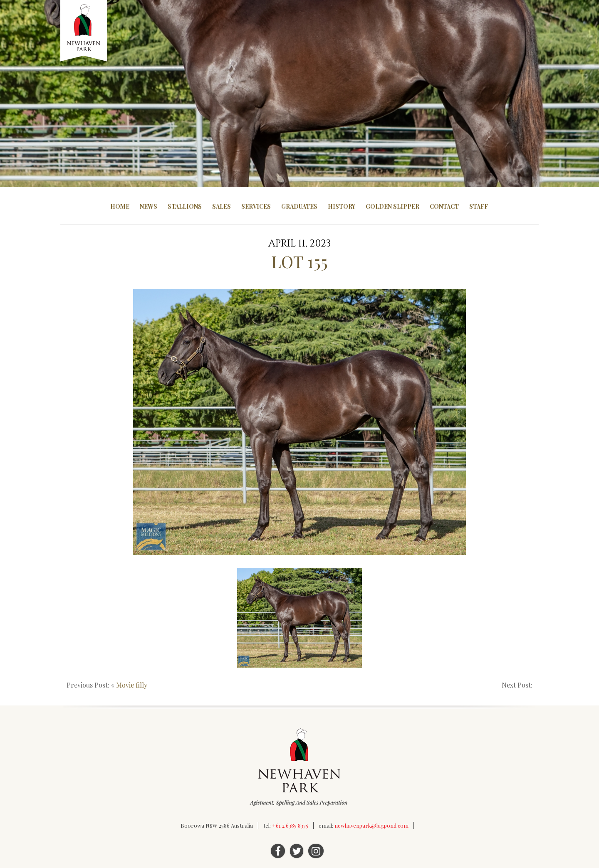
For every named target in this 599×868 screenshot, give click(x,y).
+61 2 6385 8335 (290, 825)
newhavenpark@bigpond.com (371, 825)
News (149, 206)
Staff (479, 206)
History (342, 206)
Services (256, 206)
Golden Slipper (392, 206)
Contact (444, 206)
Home (120, 206)
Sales (222, 206)
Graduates (299, 206)
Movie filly (132, 685)
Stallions (185, 206)
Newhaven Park (84, 31)
